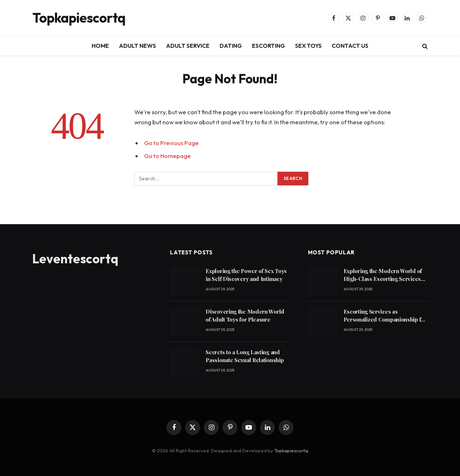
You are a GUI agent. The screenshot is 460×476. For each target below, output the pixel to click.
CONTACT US (350, 46)
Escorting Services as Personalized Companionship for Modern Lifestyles (385, 316)
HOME (100, 46)
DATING (231, 46)
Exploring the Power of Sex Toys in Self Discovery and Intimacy (246, 275)
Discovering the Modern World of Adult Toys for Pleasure (245, 315)
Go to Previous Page (171, 143)
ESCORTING (268, 46)
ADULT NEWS (137, 46)
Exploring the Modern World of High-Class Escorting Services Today (383, 275)
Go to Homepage (167, 156)
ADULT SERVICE (188, 46)
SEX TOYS (308, 46)
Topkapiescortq (291, 450)
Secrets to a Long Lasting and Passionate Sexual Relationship (245, 356)
